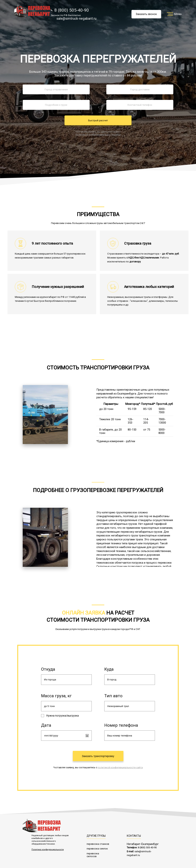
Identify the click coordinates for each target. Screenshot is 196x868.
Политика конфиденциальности (48, 848)
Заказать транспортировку (98, 755)
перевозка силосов (93, 854)
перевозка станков (98, 843)
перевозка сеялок (97, 848)
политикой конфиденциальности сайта (98, 134)
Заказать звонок (146, 14)
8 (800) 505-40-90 (70, 10)
